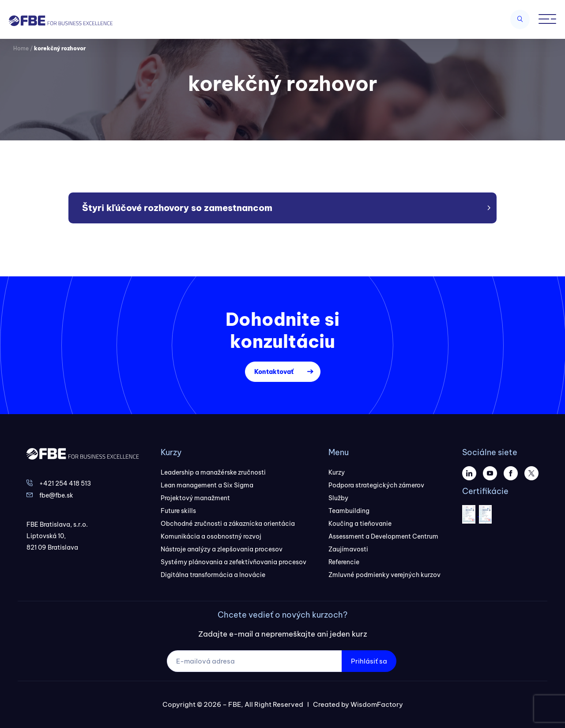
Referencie (344, 562)
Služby (338, 498)
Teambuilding (349, 511)
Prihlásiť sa (369, 661)
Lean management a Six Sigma (207, 485)
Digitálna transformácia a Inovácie (213, 575)
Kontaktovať (274, 372)
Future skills (178, 511)
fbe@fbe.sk (56, 495)
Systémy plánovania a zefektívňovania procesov (234, 562)
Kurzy (337, 472)
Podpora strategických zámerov (376, 485)
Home (21, 48)
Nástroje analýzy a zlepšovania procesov (222, 549)
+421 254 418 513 (65, 483)
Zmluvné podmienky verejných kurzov (384, 575)
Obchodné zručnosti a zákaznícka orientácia (228, 524)
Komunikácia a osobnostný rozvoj (211, 536)
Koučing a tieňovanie (360, 524)
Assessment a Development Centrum (383, 536)
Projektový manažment (195, 498)
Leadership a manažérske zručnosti (213, 472)
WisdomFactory (377, 704)
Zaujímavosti (348, 549)
